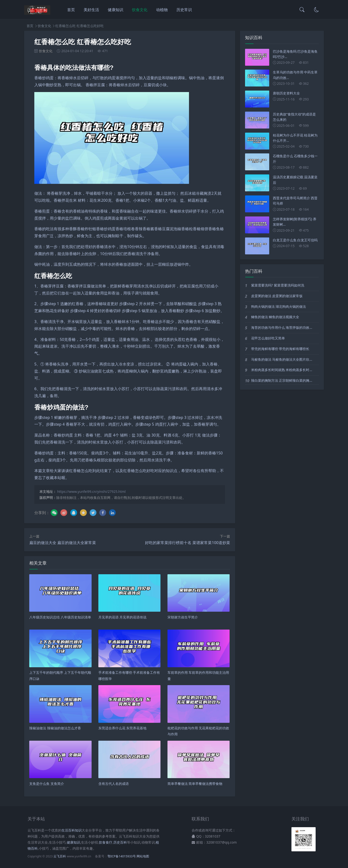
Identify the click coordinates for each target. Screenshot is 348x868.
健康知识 (116, 10)
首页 (71, 10)
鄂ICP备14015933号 (122, 856)
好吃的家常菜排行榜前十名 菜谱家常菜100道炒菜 (188, 543)
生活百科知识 (72, 830)
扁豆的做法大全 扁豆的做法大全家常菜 (63, 543)
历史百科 (120, 842)
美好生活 (91, 10)
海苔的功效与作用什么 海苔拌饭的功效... (282, 327)
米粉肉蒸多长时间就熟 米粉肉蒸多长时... (282, 370)
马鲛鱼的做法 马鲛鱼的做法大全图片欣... (282, 359)
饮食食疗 (106, 842)
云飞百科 (60, 856)
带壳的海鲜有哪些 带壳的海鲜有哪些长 (280, 349)
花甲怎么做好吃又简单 (268, 338)
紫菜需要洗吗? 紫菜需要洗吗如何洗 (278, 285)
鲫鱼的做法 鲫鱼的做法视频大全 (275, 317)
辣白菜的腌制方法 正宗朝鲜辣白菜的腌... (282, 380)
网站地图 (143, 856)
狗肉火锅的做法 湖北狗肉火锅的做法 (279, 306)
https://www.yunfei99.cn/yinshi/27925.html (91, 491)
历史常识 (184, 10)
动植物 (162, 10)
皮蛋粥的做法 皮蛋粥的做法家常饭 (277, 296)
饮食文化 (140, 10)
